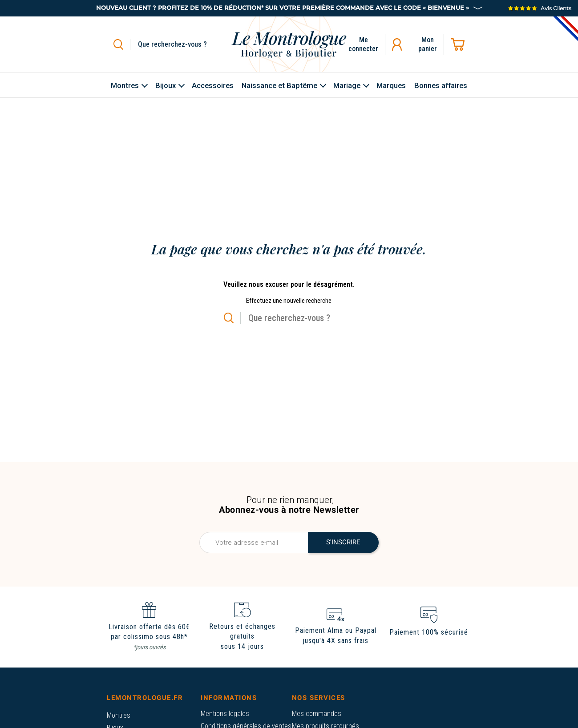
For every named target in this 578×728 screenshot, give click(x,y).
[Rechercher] (183, 44)
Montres (119, 715)
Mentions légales (225, 714)
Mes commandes (317, 714)
